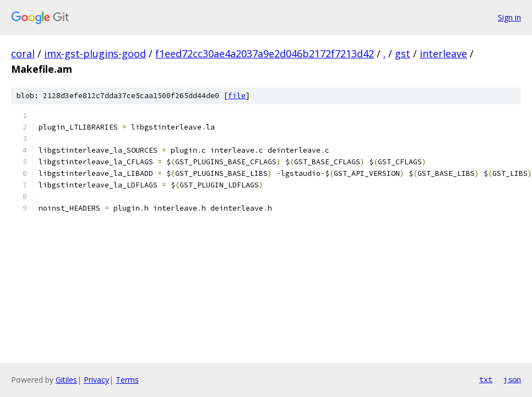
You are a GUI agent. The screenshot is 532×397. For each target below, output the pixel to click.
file (237, 96)
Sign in (509, 17)
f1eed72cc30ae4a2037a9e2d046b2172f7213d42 (265, 53)
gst (403, 53)
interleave (443, 53)
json (512, 379)
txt (486, 379)
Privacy (96, 380)
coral (23, 53)
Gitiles (66, 380)
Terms (127, 380)
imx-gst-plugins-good (95, 53)
